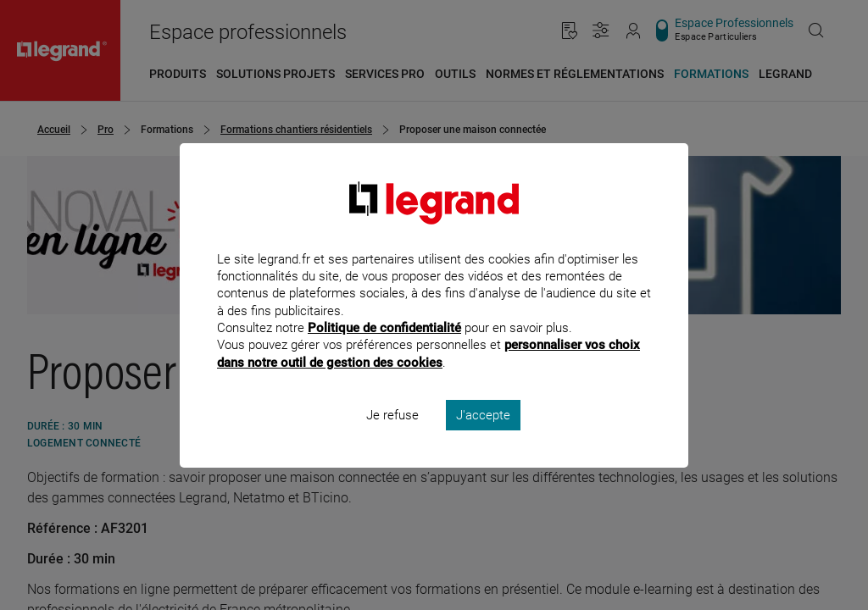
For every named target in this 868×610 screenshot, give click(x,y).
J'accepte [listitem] (483, 437)
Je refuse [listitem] (392, 437)
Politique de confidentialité (384, 351)
